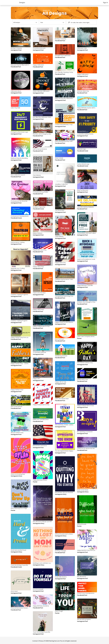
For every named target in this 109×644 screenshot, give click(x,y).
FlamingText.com (54, 641)
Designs (22, 3)
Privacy (41, 641)
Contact (35, 641)
